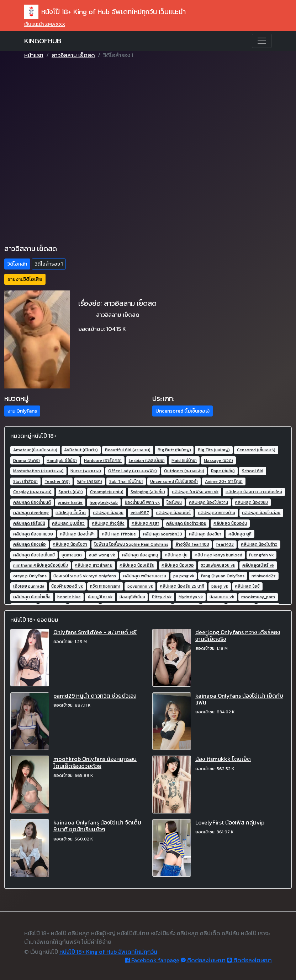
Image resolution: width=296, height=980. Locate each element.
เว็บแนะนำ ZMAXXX (45, 24)
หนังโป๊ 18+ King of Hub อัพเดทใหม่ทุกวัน (108, 952)
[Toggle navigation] (262, 41)
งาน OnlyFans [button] (22, 411)
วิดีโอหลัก (17, 264)
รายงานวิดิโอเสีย (25, 279)
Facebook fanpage (152, 960)
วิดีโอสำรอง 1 (49, 264)
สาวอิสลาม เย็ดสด (73, 55)
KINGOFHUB (43, 41)
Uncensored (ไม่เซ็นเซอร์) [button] (183, 411)
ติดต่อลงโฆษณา (203, 960)
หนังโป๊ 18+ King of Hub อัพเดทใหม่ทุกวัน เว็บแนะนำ (105, 12)
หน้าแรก (34, 55)
